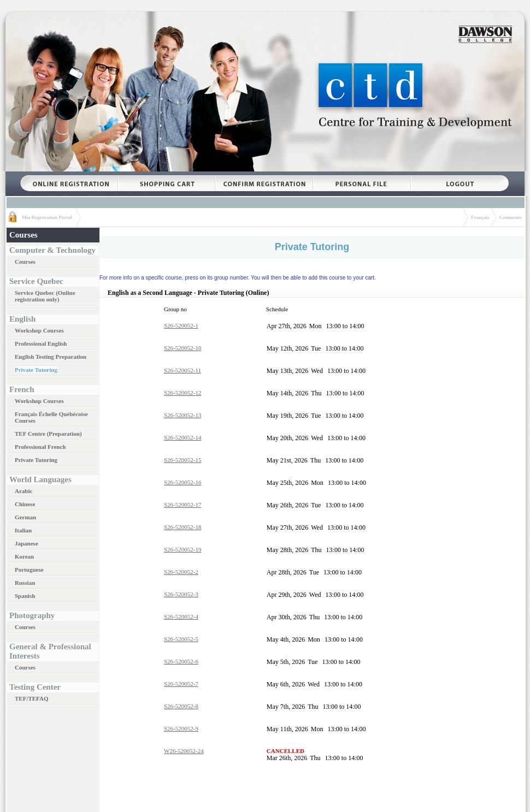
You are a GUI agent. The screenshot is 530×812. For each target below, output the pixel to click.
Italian (23, 530)
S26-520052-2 (181, 572)
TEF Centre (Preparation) (48, 434)
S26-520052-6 (181, 661)
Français (480, 217)
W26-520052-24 (184, 751)
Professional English (41, 343)
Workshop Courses (39, 330)
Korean (24, 556)
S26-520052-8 (181, 706)
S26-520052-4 (181, 617)
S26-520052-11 (182, 370)
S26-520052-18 (182, 527)
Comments (511, 217)
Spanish (25, 596)
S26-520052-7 (181, 684)
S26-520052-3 (181, 594)
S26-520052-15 (182, 460)
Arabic (23, 491)
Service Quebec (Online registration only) (45, 296)
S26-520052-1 (181, 325)
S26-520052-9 (181, 728)
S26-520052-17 (182, 505)
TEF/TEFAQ (32, 698)
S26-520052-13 (182, 415)
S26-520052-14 (182, 437)
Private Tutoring (36, 370)
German (25, 517)
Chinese (25, 504)
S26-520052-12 (182, 393)
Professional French (40, 447)
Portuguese (29, 570)
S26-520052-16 (182, 482)
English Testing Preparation (51, 357)
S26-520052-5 (181, 639)
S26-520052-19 (182, 549)
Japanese (26, 543)
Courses (25, 262)
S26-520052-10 (182, 348)
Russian (25, 583)
